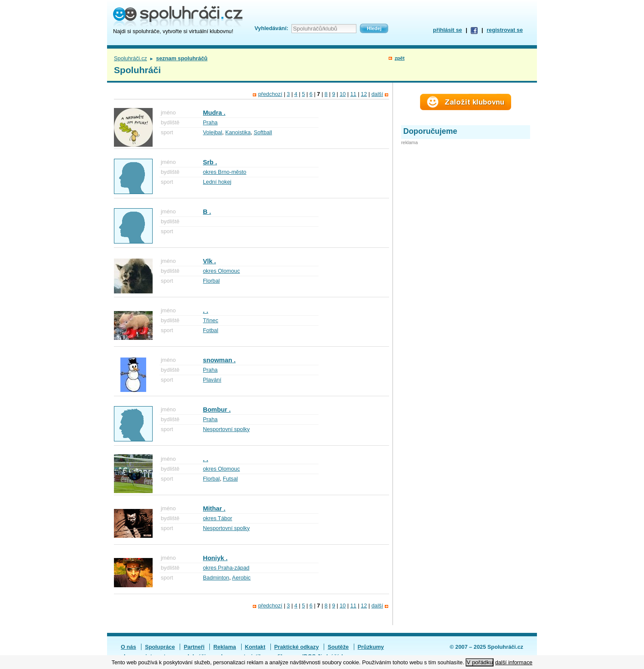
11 (353, 94)
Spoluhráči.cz (130, 58)
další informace (514, 662)
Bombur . (217, 410)
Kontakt (255, 647)
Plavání (212, 380)
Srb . (210, 162)
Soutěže (338, 647)
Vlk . (209, 261)
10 (343, 94)
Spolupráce (160, 647)
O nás (129, 647)
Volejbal (213, 132)
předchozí (270, 94)
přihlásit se (448, 30)
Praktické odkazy (297, 647)
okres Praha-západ (226, 568)
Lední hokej (217, 182)
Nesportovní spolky (226, 429)
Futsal (230, 479)
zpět (400, 58)
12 (364, 94)
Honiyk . (215, 558)
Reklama (225, 647)
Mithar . (214, 509)
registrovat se (505, 30)
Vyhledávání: (271, 28)
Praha (210, 122)
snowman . (219, 360)
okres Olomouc (221, 271)
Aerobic (241, 578)
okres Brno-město (225, 172)
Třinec (211, 320)
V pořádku (480, 662)
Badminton (216, 578)
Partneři (194, 647)
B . (207, 212)
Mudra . (214, 113)
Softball (263, 132)
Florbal (211, 281)
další (377, 94)
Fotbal (211, 330)
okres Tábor (218, 518)
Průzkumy (371, 647)
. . (205, 311)
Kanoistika (238, 132)
